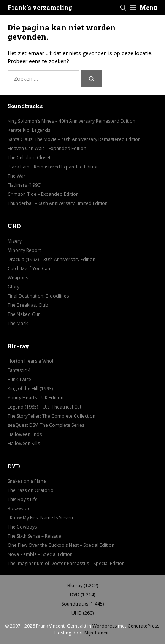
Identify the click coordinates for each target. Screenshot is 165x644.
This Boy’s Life (23, 499)
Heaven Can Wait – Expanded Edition (47, 148)
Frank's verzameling (40, 7)
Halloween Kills (24, 443)
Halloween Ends (25, 434)
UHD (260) (82, 613)
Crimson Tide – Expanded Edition (43, 194)
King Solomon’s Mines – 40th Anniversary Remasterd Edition (71, 121)
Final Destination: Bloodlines (38, 296)
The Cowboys (22, 527)
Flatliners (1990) (25, 185)
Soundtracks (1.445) (83, 604)
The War (17, 176)
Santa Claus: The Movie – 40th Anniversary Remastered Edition (74, 139)
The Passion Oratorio (31, 490)
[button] (123, 8)
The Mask (18, 323)
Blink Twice (19, 379)
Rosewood (19, 509)
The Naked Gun (24, 314)
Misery (15, 241)
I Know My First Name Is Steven (40, 518)
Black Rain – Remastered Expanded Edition (53, 167)
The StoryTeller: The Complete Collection (52, 416)
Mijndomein (97, 633)
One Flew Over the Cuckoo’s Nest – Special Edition (61, 545)
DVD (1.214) (82, 595)
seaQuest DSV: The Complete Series (46, 425)
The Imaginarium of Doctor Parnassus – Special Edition (66, 563)
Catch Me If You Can (29, 268)
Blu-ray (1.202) (83, 586)
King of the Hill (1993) (30, 388)
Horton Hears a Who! (30, 361)
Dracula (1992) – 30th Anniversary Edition (52, 259)
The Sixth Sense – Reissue (34, 536)
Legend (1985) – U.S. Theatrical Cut (44, 407)
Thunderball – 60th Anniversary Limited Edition (58, 203)
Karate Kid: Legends (29, 130)
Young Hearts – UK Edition (36, 398)
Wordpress (105, 626)
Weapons (18, 278)
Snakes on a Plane (27, 481)
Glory (13, 287)
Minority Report (24, 250)
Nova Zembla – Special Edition (40, 554)
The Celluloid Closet (29, 158)
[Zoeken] (92, 79)
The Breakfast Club (28, 305)
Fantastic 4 (19, 370)
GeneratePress (143, 626)
